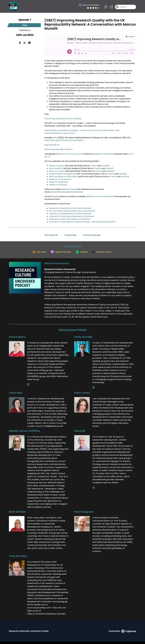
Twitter (94, 166)
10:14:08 (48, 123)
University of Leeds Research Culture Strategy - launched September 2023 (82, 222)
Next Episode (51, 235)
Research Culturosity (103, 154)
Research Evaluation (58, 185)
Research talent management (63, 174)
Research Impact (57, 166)
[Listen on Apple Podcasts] (60, 254)
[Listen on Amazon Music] (103, 254)
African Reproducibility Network (59, 149)
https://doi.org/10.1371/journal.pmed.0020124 (64, 140)
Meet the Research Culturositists (63, 177)
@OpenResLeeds (58, 192)
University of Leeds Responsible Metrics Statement (71, 216)
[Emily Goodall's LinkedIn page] (94, 390)
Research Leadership (58, 182)
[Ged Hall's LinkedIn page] (94, 490)
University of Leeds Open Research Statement (69, 219)
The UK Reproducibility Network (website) (63, 119)
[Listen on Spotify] (82, 254)
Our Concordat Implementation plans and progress (72, 211)
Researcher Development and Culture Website (70, 208)
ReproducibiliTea (52, 145)
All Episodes (70, 235)
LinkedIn (105, 166)
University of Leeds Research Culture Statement (70, 214)
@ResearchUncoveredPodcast (100, 196)
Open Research (56, 168)
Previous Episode (92, 235)
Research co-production (60, 179)
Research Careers (57, 171)
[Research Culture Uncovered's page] (106, 8)
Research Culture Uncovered (71, 154)
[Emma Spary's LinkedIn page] (28, 387)
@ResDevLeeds (69, 189)
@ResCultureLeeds (74, 192)
